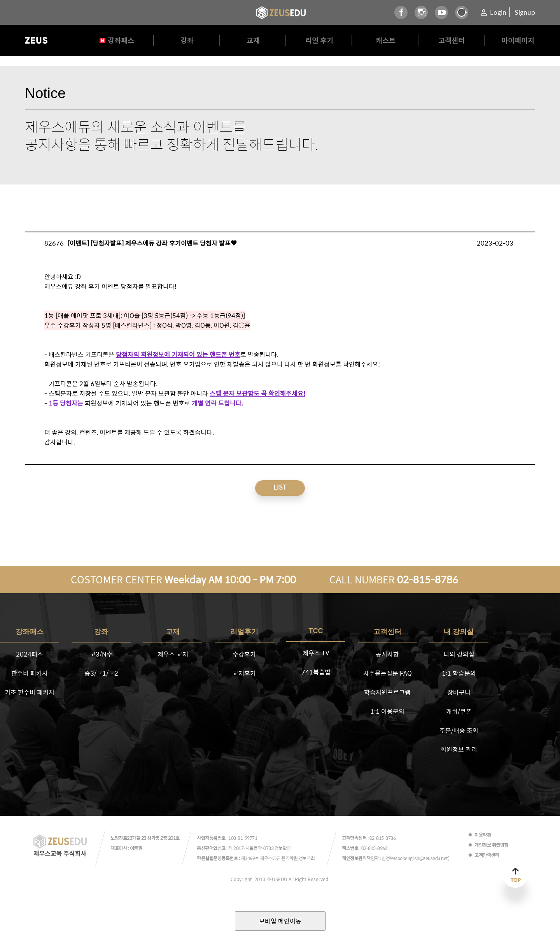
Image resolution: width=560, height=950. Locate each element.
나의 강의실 (459, 654)
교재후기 (244, 673)
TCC (316, 631)
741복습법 (316, 672)
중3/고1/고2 (101, 673)
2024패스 (30, 654)
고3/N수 (101, 654)
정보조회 (307, 858)
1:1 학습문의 (459, 673)
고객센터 (451, 40)
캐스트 (386, 40)
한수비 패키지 (30, 673)
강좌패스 (121, 40)
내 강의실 (459, 632)
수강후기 (244, 654)
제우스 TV (316, 653)
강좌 (187, 40)
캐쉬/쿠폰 (459, 711)
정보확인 (283, 848)
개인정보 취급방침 (491, 845)
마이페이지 (518, 40)
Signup (525, 12)
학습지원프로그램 (387, 692)
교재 (253, 40)
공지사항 (387, 654)
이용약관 (483, 835)
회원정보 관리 (459, 749)
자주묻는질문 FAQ (388, 673)
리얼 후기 (319, 40)
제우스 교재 (173, 654)
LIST (280, 487)
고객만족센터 (487, 855)
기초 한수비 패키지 (30, 692)
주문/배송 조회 (459, 730)
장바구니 (459, 692)
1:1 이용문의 (387, 711)
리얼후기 (244, 632)
